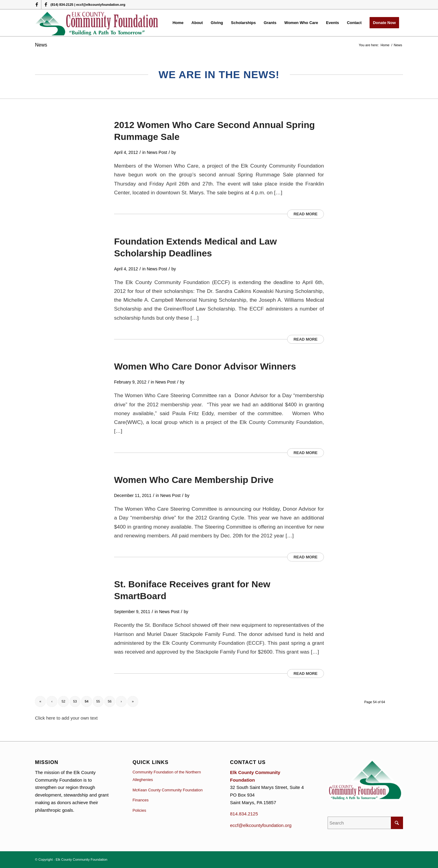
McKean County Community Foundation (168, 790)
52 (63, 701)
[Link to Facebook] (37, 5)
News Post (157, 152)
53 (75, 701)
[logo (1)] (97, 23)
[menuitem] (178, 23)
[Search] (365, 823)
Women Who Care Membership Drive (194, 480)
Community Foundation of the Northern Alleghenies (167, 776)
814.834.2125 (244, 814)
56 (109, 701)
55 (98, 701)
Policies (139, 810)
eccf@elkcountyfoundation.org (261, 825)
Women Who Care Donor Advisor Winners (205, 366)
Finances (141, 800)
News (41, 45)
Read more (306, 214)
